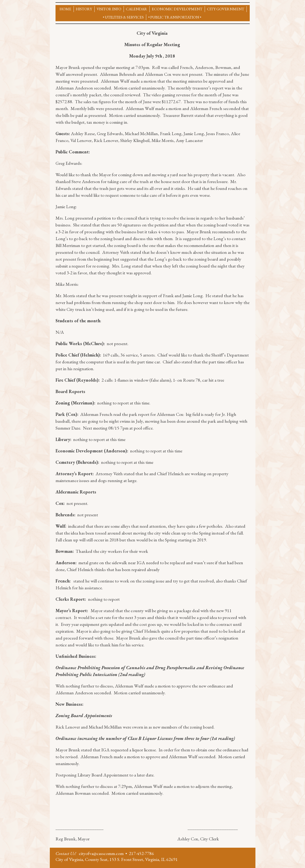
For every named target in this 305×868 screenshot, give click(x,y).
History (84, 9)
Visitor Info (109, 9)
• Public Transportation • (175, 17)
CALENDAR (137, 9)
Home (65, 9)
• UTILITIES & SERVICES (123, 17)
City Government (226, 9)
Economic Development (177, 9)
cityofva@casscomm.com (101, 853)
